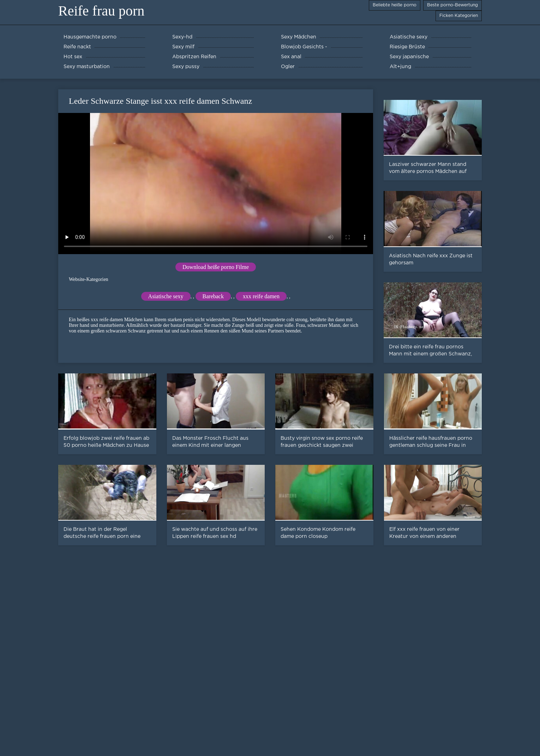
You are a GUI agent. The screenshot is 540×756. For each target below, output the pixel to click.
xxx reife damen (261, 296)
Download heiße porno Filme (216, 267)
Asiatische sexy (166, 296)
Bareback (213, 296)
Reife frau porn (101, 11)
